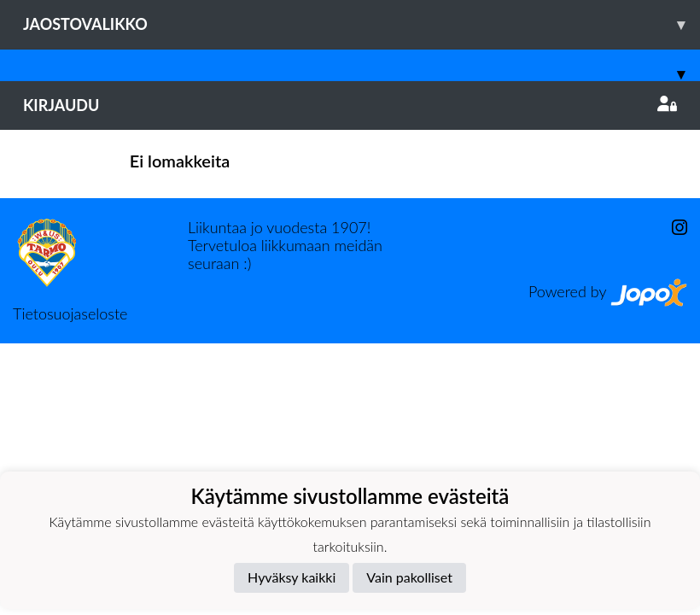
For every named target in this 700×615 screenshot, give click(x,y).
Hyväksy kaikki (292, 577)
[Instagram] (673, 228)
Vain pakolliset (409, 577)
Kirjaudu (350, 105)
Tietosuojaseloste (70, 313)
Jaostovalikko (362, 24)
